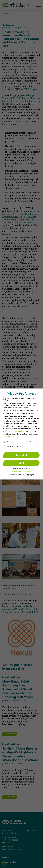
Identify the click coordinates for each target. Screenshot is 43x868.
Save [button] (21, 462)
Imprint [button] (32, 474)
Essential (9, 441)
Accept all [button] (22, 454)
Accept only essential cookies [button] (22, 467)
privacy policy (19, 430)
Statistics (32, 441)
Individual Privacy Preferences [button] (21, 471)
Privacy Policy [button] (24, 474)
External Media (12, 445)
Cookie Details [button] (13, 474)
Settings (7, 435)
